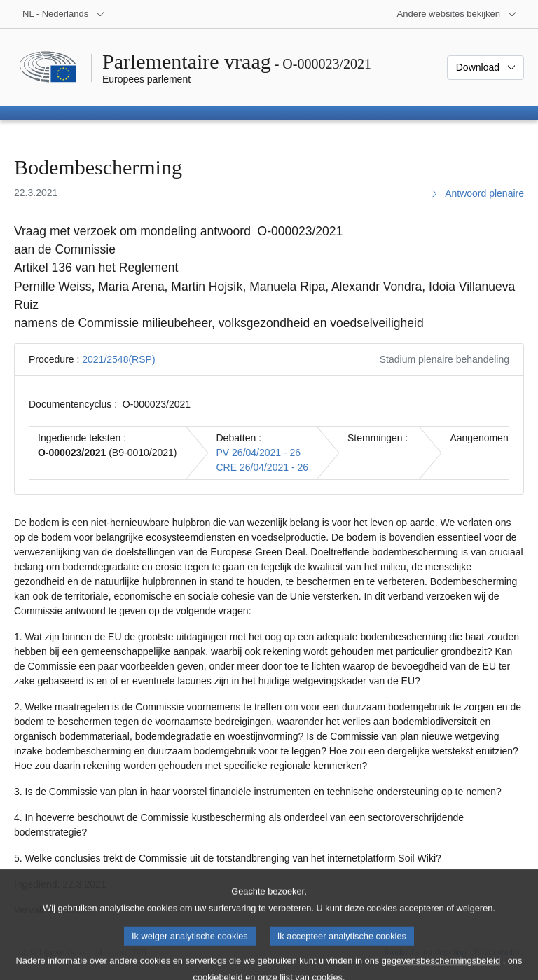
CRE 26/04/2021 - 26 (263, 467)
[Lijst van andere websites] (457, 14)
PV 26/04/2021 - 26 (259, 453)
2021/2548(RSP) (118, 359)
